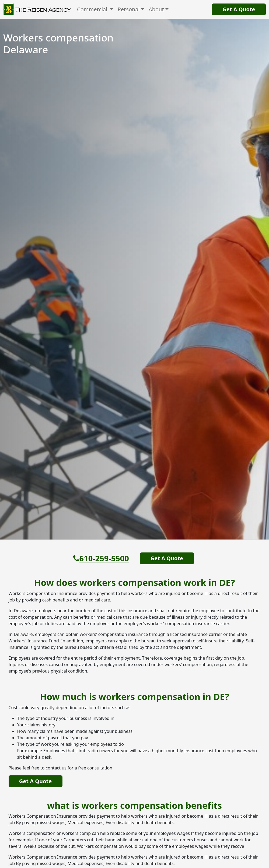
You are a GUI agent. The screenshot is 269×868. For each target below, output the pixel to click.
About (156, 9)
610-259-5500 (101, 558)
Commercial (93, 9)
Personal (129, 9)
